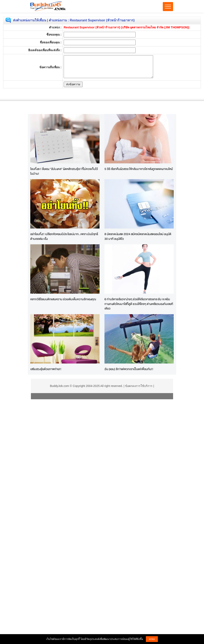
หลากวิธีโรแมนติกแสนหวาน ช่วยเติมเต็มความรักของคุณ (63, 299)
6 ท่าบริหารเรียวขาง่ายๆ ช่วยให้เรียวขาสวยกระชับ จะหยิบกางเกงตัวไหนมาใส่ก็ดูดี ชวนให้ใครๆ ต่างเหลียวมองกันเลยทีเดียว (139, 304)
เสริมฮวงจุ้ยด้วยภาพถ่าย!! (46, 369)
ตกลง (152, 639)
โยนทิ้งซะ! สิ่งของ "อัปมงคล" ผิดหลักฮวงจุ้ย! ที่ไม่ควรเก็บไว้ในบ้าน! (64, 171)
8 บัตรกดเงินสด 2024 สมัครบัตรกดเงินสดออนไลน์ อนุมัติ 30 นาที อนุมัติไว (138, 236)
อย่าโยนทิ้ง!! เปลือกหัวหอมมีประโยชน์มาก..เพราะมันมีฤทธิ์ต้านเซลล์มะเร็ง (64, 236)
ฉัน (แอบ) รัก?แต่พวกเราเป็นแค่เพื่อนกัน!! (129, 369)
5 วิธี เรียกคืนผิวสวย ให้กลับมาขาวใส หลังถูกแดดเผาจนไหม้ (139, 169)
